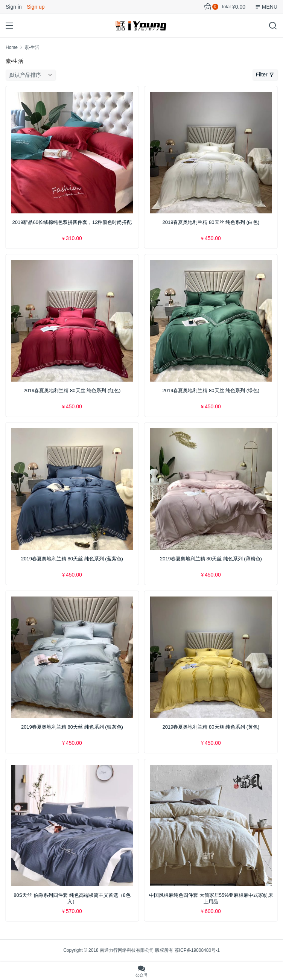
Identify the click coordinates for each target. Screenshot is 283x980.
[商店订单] (32, 75)
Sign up (36, 7)
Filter (265, 75)
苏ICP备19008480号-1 (197, 950)
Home (12, 47)
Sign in (14, 7)
